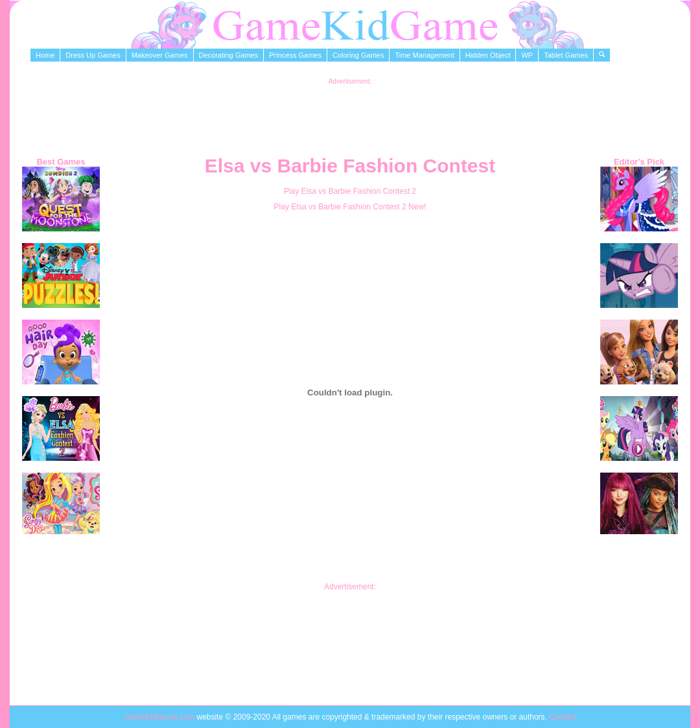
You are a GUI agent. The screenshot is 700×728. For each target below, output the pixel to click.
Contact (562, 717)
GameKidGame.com (160, 717)
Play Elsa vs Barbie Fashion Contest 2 (350, 191)
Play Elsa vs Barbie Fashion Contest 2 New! (350, 207)
